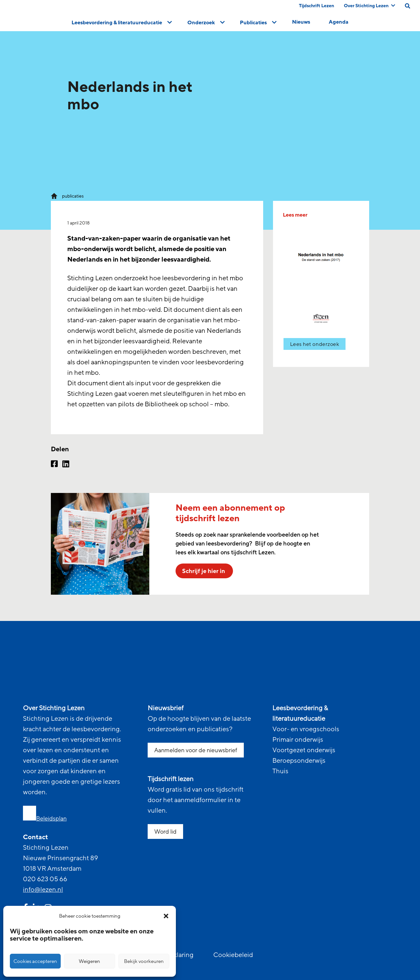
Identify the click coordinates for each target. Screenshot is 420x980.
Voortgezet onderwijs (304, 750)
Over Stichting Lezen (369, 6)
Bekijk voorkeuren (144, 961)
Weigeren (89, 961)
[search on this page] (408, 6)
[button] (166, 916)
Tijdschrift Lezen (316, 6)
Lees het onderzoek (315, 344)
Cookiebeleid (233, 955)
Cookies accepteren (35, 961)
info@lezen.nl (43, 890)
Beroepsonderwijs (299, 761)
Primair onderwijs (298, 740)
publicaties (73, 196)
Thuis (280, 771)
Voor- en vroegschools (306, 729)
